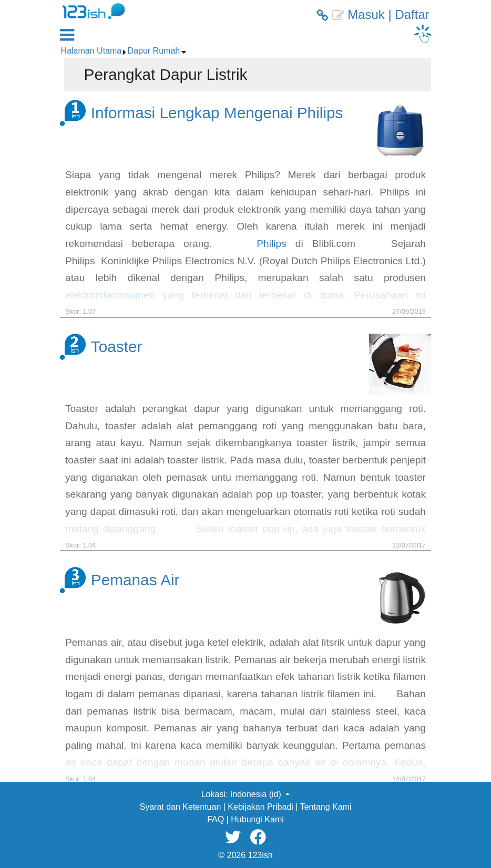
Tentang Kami (326, 807)
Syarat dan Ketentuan (181, 807)
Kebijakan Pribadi (260, 807)
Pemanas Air (135, 580)
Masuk (366, 14)
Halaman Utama (91, 51)
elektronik (87, 295)
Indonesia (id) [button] (257, 794)
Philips (272, 244)
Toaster (117, 347)
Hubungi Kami (257, 819)
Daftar (412, 14)
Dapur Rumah (154, 51)
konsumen (132, 295)
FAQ (216, 819)
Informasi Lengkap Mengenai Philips (217, 113)
